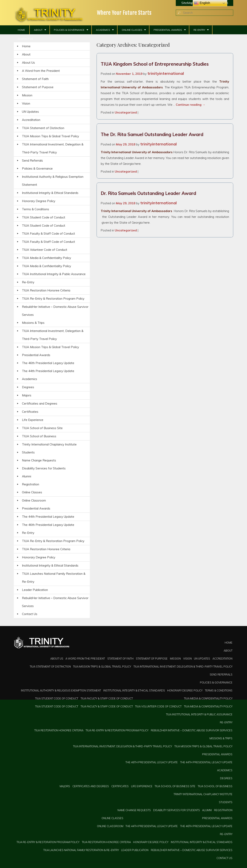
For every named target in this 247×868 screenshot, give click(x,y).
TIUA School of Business (39, 436)
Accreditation (31, 120)
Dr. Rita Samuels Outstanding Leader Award (148, 193)
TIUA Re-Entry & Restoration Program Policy (53, 299)
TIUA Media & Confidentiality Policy (46, 258)
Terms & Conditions (36, 209)
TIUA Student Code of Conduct (44, 217)
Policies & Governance (69, 30)
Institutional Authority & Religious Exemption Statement (53, 181)
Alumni (27, 476)
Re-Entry (199, 30)
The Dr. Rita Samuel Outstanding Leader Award (152, 134)
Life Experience (33, 420)
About (38, 30)
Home (21, 30)
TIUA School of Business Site (42, 428)
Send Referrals (32, 160)
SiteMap (187, 3)
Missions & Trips (33, 323)
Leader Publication (35, 590)
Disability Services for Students (44, 468)
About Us (28, 63)
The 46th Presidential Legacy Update (48, 363)
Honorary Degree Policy (39, 201)
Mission (27, 95)
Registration (31, 484)
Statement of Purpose (38, 87)
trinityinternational (166, 73)
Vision (26, 103)
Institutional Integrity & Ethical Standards (50, 193)
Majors (27, 395)
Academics (103, 30)
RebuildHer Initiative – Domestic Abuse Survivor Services (55, 311)
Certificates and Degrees (40, 403)
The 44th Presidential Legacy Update (48, 371)
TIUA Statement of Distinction (43, 128)
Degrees (28, 387)
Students (28, 452)
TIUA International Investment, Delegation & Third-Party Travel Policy (53, 148)
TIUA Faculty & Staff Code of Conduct (48, 234)
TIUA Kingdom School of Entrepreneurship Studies (155, 64)
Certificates (30, 412)
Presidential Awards (168, 30)
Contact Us (25, 39)
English (202, 3)
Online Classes (132, 30)
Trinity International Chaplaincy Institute (49, 444)
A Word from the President (41, 71)
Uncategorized (126, 112)
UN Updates (30, 112)
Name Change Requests (39, 460)
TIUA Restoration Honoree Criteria (46, 290)
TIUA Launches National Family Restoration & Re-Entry (54, 578)
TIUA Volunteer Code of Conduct (45, 250)
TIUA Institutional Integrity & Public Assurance (54, 274)
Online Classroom (34, 500)
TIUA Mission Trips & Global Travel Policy (50, 136)
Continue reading (191, 105)
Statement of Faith (35, 79)
